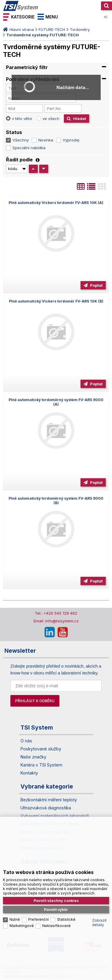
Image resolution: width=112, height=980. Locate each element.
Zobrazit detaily (99, 923)
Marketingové (22, 926)
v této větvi (22, 119)
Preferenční (38, 919)
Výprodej (71, 140)
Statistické (66, 919)
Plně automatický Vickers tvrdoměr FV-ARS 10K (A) (56, 203)
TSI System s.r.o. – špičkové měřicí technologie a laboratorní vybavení (21, 6)
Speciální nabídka (29, 148)
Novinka (46, 140)
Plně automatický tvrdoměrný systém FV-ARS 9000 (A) (56, 402)
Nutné (15, 919)
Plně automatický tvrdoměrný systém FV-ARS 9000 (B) (56, 501)
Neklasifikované (56, 926)
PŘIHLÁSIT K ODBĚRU (35, 701)
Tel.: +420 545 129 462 (56, 613)
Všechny (21, 140)
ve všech (51, 119)
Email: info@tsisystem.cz (56, 621)
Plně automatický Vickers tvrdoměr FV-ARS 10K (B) (56, 301)
